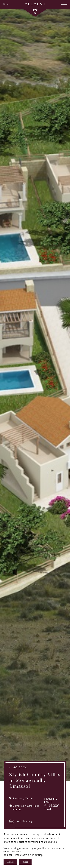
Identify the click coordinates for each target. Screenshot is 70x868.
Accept (10, 862)
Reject (25, 862)
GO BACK (20, 768)
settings (39, 855)
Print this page (21, 821)
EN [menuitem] (4, 4)
